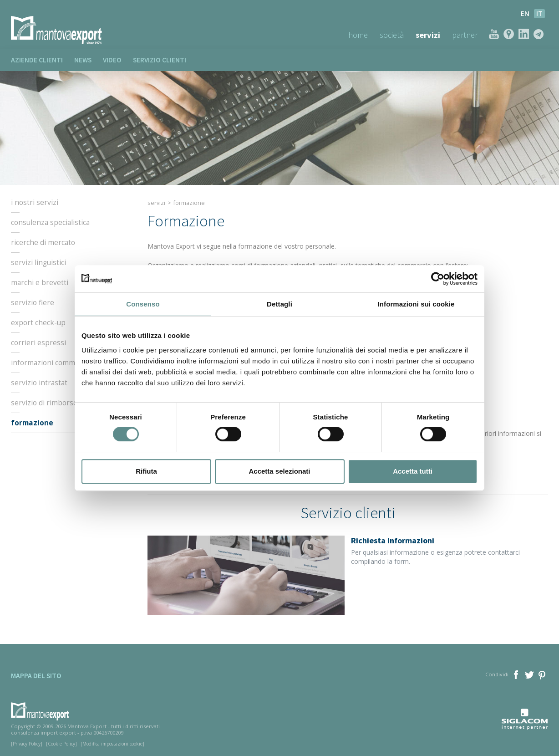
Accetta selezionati (279, 471)
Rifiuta (146, 471)
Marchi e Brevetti (40, 283)
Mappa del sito (36, 676)
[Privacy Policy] (27, 744)
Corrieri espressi (38, 343)
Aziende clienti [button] (37, 60)
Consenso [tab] (143, 304)
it (539, 13)
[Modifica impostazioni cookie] (112, 744)
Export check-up (38, 323)
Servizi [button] (428, 35)
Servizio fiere (33, 303)
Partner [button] (465, 35)
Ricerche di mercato (43, 243)
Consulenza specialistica (50, 223)
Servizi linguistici (38, 263)
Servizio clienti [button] (160, 60)
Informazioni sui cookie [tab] (416, 304)
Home (358, 35)
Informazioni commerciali (53, 363)
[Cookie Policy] (61, 744)
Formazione (32, 423)
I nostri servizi (35, 203)
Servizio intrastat (39, 383)
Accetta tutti (413, 471)
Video (112, 60)
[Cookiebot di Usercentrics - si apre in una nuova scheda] (438, 279)
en (525, 13)
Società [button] (392, 35)
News (83, 60)
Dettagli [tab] (279, 304)
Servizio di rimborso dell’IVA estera (68, 403)
